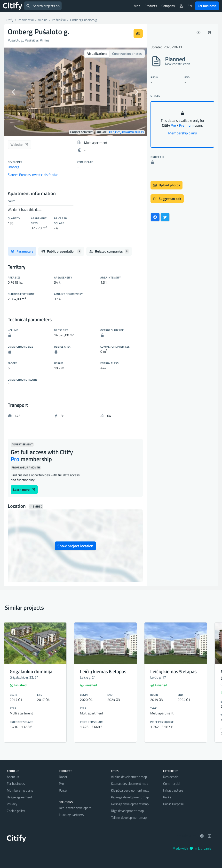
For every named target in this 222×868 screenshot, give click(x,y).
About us (13, 777)
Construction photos (127, 53)
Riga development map (127, 811)
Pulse (63, 790)
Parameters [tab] (22, 251)
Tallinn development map (129, 817)
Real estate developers (75, 808)
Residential (171, 777)
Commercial (172, 783)
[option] (75, 92)
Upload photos (166, 185)
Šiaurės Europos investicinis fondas (33, 175)
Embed (36, 507)
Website (19, 144)
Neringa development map (130, 804)
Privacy (12, 804)
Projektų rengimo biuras (126, 132)
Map (137, 6)
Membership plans (182, 133)
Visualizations (97, 53)
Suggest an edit (167, 199)
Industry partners (71, 815)
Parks (167, 797)
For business (207, 6)
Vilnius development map (129, 777)
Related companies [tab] (109, 251)
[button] (15, 92)
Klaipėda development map (130, 790)
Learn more (24, 489)
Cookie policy (16, 811)
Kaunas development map (130, 783)
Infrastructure (173, 790)
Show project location (75, 546)
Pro (61, 783)
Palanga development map (130, 797)
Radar (63, 777)
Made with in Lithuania (192, 848)
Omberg (13, 167)
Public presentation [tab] (61, 251)
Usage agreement (20, 797)
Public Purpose (173, 804)
